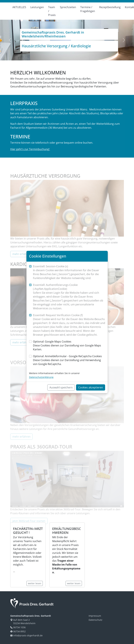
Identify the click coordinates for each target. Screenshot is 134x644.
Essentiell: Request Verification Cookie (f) (69, 325)
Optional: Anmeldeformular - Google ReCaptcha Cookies (69, 360)
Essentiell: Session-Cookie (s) (69, 272)
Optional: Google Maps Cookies (69, 346)
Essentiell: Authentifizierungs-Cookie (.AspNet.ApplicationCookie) (69, 297)
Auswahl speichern (61, 387)
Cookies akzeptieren (91, 387)
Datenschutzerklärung (41, 377)
